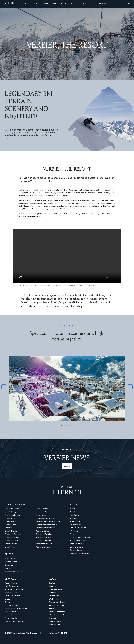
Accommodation (17, 504)
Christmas (9, 565)
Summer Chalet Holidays (80, 538)
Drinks (7, 602)
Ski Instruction (76, 525)
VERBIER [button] (37, 4)
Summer (73, 534)
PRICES (9, 554)
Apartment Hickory (44, 547)
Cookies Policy (55, 621)
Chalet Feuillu (41, 512)
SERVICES (10, 579)
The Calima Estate (12, 515)
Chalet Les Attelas (12, 541)
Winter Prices (10, 559)
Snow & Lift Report (78, 528)
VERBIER (75, 504)
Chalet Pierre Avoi (12, 538)
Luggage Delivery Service (15, 621)
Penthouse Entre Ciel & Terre (48, 522)
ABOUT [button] (64, 4)
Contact (52, 583)
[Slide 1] (61, 426)
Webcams (74, 531)
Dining (7, 599)
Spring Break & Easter (14, 572)
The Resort (75, 512)
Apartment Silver (43, 531)
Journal (52, 609)
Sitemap (52, 618)
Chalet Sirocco (11, 528)
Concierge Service (12, 605)
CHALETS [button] (28, 4)
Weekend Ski (75, 522)
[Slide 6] (70, 426)
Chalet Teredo (10, 522)
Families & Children (12, 596)
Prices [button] (56, 4)
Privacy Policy (55, 625)
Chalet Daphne (42, 509)
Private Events (11, 618)
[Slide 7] (71, 426)
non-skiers (34, 217)
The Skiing (74, 518)
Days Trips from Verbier (79, 553)
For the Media (55, 596)
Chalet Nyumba (11, 531)
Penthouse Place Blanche (46, 525)
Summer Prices (11, 562)
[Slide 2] (63, 426)
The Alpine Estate (12, 509)
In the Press (54, 593)
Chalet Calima (10, 525)
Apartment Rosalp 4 (44, 534)
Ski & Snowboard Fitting (15, 590)
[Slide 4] (66, 426)
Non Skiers (74, 515)
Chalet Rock (10, 547)
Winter (73, 509)
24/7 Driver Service (13, 586)
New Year (9, 568)
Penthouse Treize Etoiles (46, 518)
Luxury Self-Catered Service (16, 609)
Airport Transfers (12, 583)
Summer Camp (76, 550)
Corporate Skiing (11, 615)
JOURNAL (73, 4)
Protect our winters (57, 602)
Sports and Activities (78, 541)
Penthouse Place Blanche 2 (47, 528)
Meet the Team (55, 590)
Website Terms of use (58, 615)
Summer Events (76, 547)
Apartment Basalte (44, 538)
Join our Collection (56, 605)
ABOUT (53, 579)
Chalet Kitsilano (11, 544)
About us (53, 586)
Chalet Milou (41, 515)
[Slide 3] (65, 426)
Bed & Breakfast (11, 612)
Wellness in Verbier (12, 593)
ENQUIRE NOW (86, 4)
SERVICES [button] (47, 4)
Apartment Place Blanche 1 (47, 544)
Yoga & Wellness (77, 544)
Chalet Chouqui (11, 512)
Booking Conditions (57, 612)
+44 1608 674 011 (101, 4)
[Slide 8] (73, 426)
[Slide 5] (68, 426)
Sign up (67, 466)
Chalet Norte (10, 518)
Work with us (54, 599)
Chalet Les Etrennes (13, 534)
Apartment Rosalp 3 (44, 541)
